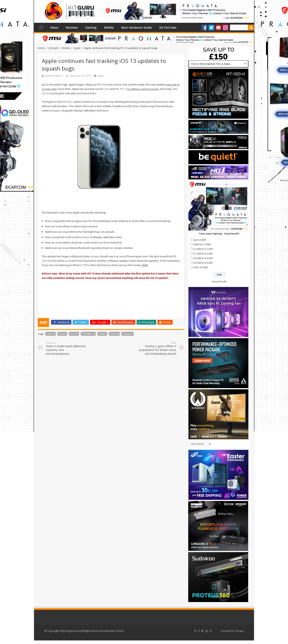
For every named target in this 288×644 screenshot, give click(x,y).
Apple (77, 48)
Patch (115, 334)
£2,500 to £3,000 (203, 263)
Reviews (72, 27)
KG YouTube (168, 27)
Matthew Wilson (54, 76)
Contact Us (227, 631)
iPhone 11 (89, 334)
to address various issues (143, 89)
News (54, 27)
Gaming (91, 27)
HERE (145, 265)
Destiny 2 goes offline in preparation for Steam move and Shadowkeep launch (156, 348)
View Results (219, 281)
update (128, 334)
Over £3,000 (201, 267)
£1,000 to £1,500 (203, 249)
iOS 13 (74, 334)
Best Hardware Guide (137, 27)
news (103, 334)
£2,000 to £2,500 (203, 258)
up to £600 (200, 240)
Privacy (239, 631)
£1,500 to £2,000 (203, 253)
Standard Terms (114, 631)
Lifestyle (53, 48)
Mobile (109, 27)
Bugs (63, 334)
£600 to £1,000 (202, 244)
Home (41, 27)
